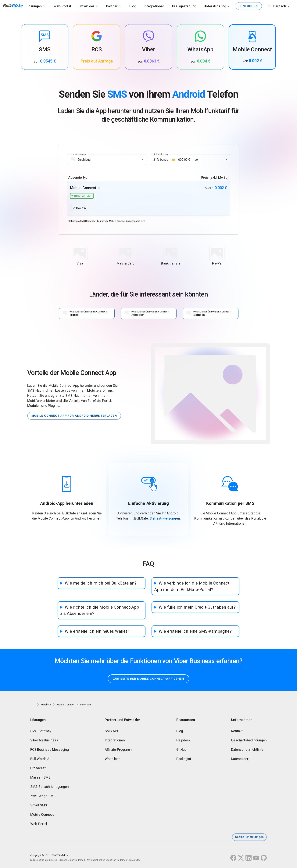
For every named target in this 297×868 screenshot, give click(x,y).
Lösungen (34, 6)
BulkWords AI (40, 759)
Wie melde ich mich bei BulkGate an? (101, 583)
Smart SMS (39, 805)
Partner (112, 6)
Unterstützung (215, 6)
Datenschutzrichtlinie (247, 749)
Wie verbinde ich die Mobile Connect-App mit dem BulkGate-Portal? (192, 586)
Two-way (79, 208)
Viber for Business (44, 740)
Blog (133, 6)
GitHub (181, 749)
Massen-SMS (40, 777)
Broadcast (38, 768)
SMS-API (111, 731)
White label (113, 759)
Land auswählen (78, 154)
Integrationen (154, 6)
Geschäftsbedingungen (249, 740)
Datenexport (240, 759)
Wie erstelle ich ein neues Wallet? (97, 631)
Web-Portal (62, 6)
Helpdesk (183, 740)
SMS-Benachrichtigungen (50, 787)
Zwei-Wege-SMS (43, 796)
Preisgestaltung (184, 6)
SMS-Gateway (41, 731)
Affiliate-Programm (119, 749)
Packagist (184, 759)
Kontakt (237, 731)
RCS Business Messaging (50, 749)
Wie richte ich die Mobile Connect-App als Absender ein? (100, 610)
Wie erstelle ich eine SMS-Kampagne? (195, 631)
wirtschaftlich (82, 196)
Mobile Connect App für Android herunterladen (74, 416)
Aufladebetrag (161, 154)
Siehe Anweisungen (165, 518)
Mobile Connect (42, 814)
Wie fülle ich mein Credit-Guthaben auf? (197, 607)
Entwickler (86, 6)
